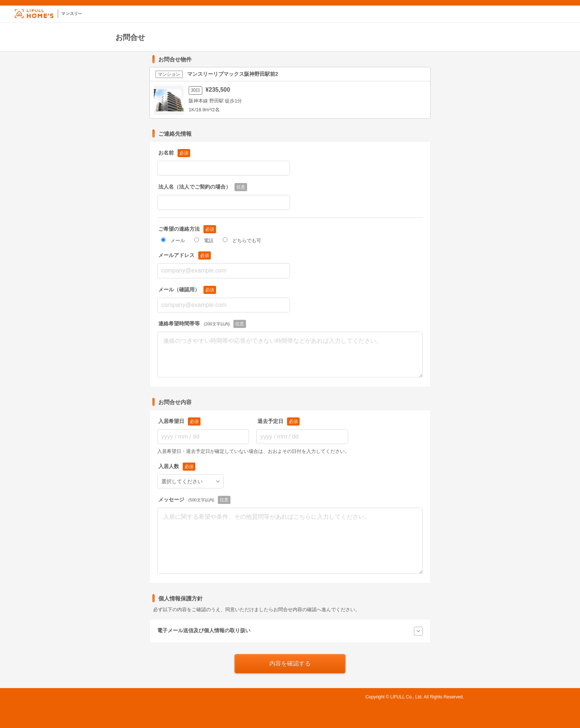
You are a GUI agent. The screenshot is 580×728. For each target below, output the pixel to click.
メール (173, 241)
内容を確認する (290, 663)
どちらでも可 (242, 241)
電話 (204, 241)
